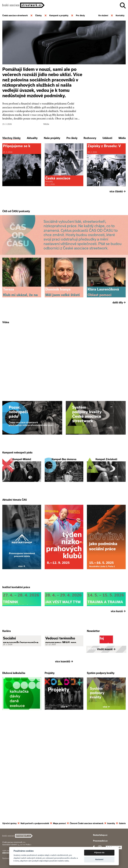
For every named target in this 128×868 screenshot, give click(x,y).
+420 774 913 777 (9, 854)
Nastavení (99, 859)
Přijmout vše (99, 853)
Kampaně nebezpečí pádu (17, 501)
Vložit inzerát (106, 745)
